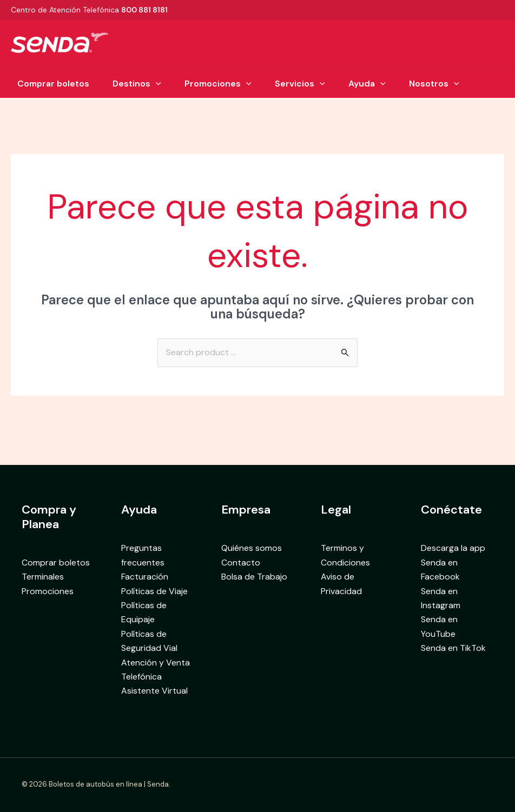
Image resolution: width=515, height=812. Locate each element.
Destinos (133, 84)
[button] (152, 84)
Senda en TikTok (453, 648)
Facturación (145, 577)
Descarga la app (453, 548)
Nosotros (440, 84)
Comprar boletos (47, 84)
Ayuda (371, 84)
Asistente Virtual (154, 691)
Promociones (217, 84)
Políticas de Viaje (154, 591)
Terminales (43, 577)
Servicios (301, 84)
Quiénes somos (252, 548)
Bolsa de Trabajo (254, 577)
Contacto (241, 563)
